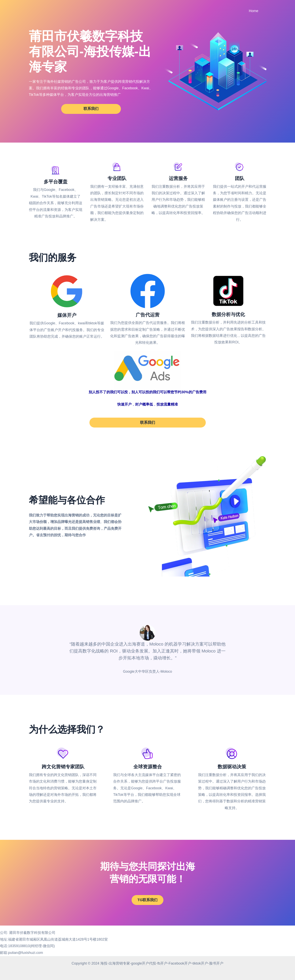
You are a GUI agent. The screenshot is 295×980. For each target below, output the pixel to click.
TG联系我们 (148, 903)
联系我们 (91, 109)
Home (254, 11)
